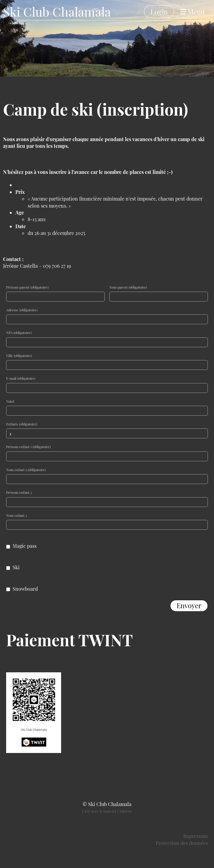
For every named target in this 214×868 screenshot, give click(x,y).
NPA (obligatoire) (19, 333)
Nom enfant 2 (17, 515)
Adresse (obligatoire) (22, 310)
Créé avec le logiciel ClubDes (107, 811)
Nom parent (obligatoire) (128, 287)
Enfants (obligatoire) (22, 424)
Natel (10, 401)
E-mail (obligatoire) (21, 378)
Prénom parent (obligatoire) (27, 287)
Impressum (196, 836)
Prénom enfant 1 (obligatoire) (28, 447)
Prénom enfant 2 (19, 492)
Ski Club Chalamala (57, 12)
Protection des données (182, 843)
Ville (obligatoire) (19, 356)
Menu (193, 12)
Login (159, 12)
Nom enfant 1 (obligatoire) (26, 470)
